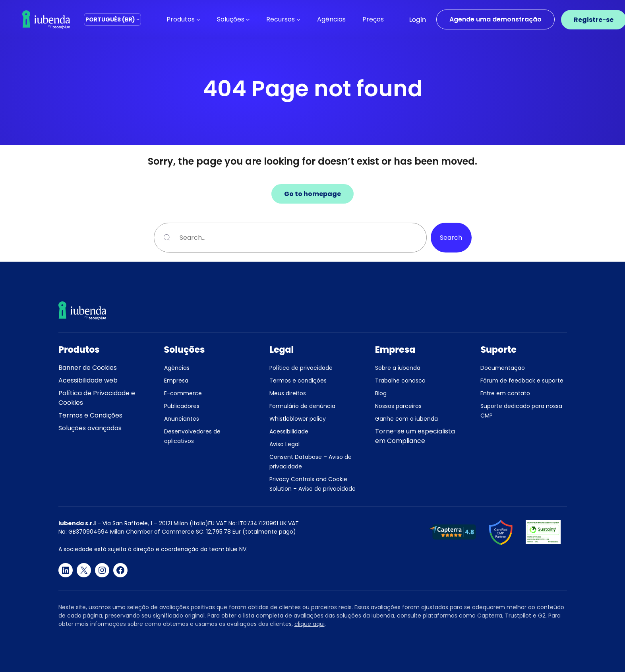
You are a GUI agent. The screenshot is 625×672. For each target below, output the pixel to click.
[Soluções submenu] (248, 19)
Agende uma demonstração (495, 19)
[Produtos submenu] (198, 19)
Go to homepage (312, 194)
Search (451, 238)
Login (418, 20)
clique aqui (310, 624)
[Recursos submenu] (298, 19)
